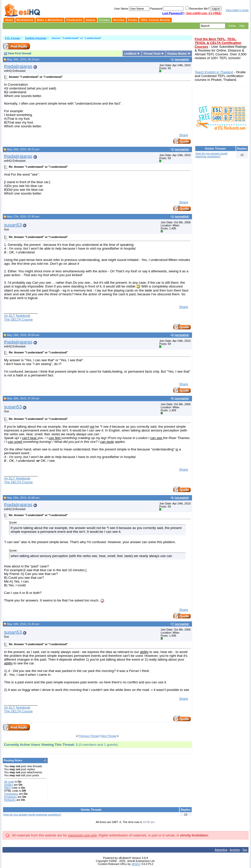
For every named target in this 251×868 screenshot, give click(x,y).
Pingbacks (10, 797)
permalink (182, 59)
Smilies (8, 785)
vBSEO (136, 864)
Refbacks (10, 800)
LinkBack (130, 54)
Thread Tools (152, 54)
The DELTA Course (18, 319)
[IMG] (7, 788)
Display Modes (177, 54)
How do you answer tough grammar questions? (32, 814)
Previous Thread (89, 736)
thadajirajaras (18, 66)
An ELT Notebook (17, 316)
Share (184, 135)
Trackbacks (11, 794)
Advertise (221, 850)
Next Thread (108, 736)
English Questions (36, 38)
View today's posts (237, 10)
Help (242, 26)
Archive (235, 850)
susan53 (13, 225)
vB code (9, 782)
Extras (232, 26)
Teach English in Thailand (214, 72)
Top (245, 850)
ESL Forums (13, 38)
